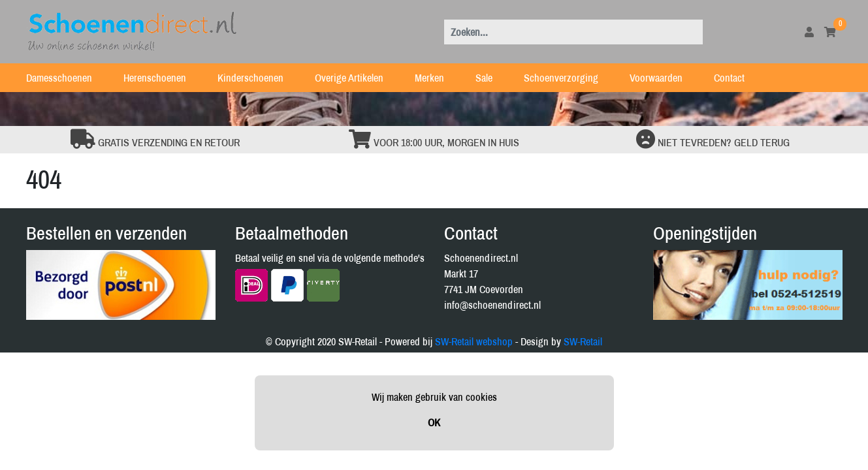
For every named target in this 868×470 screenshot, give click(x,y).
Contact (737, 78)
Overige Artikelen (357, 78)
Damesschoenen (67, 78)
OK (434, 422)
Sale (492, 78)
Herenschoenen (163, 78)
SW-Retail (583, 341)
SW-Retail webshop (474, 341)
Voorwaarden (664, 78)
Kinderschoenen (258, 78)
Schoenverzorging (569, 78)
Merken (437, 78)
